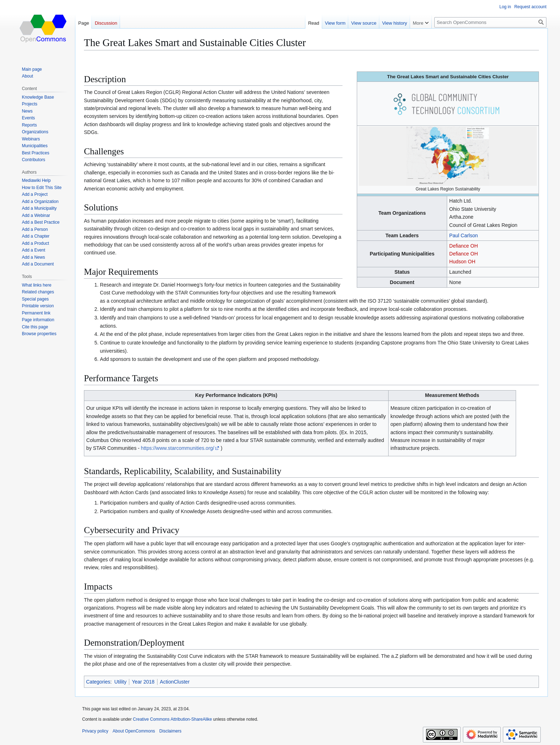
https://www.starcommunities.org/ (178, 448)
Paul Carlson (464, 235)
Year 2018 (143, 682)
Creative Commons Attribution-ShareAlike (172, 719)
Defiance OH (464, 246)
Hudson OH (462, 262)
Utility (120, 682)
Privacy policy (95, 731)
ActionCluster (175, 682)
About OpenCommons (134, 731)
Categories (98, 682)
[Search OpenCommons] (490, 22)
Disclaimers (170, 731)
